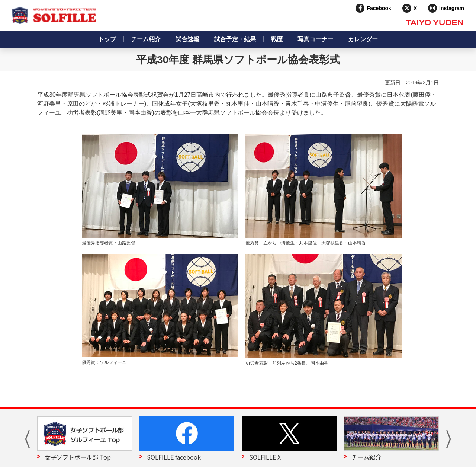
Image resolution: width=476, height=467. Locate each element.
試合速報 (187, 39)
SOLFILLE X (265, 457)
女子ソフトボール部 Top (78, 457)
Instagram (452, 8)
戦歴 (277, 39)
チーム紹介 (146, 39)
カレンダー (363, 39)
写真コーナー (315, 39)
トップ (107, 39)
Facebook (379, 8)
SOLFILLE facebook (174, 457)
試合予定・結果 (235, 39)
